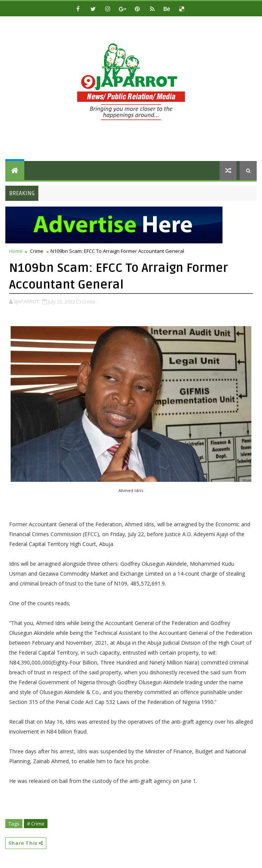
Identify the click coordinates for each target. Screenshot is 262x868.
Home (16, 251)
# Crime (36, 824)
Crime (37, 251)
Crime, (89, 301)
